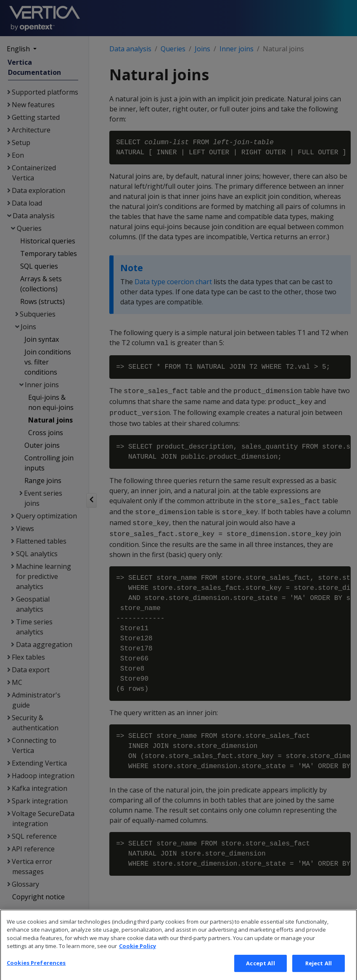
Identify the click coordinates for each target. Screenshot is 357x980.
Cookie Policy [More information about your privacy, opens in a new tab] (138, 959)
